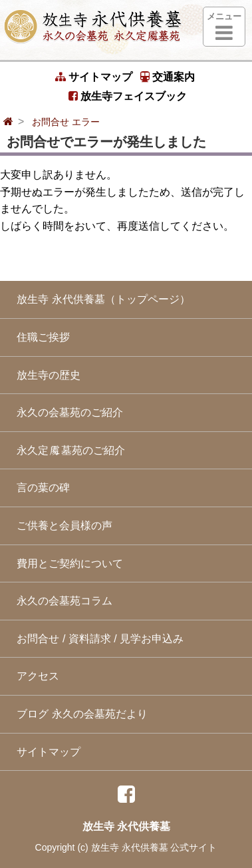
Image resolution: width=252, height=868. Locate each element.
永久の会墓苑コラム (61, 601)
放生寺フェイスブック (128, 96)
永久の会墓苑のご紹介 (66, 412)
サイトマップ (94, 77)
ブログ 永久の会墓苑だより (79, 714)
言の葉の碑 (40, 488)
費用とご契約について (66, 563)
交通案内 (168, 77)
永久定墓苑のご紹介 (67, 450)
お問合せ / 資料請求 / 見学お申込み (97, 639)
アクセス (35, 676)
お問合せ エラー (66, 122)
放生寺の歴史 (45, 375)
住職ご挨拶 (40, 337)
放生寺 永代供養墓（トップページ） (100, 299)
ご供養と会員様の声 (61, 526)
